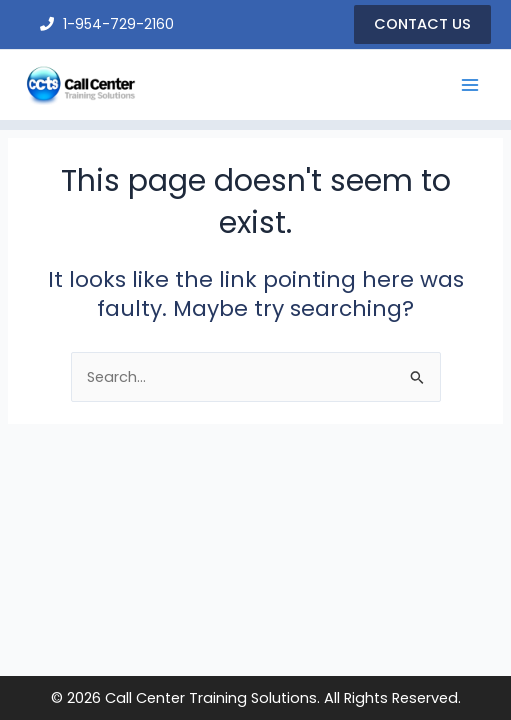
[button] (422, 24)
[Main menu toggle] (470, 85)
